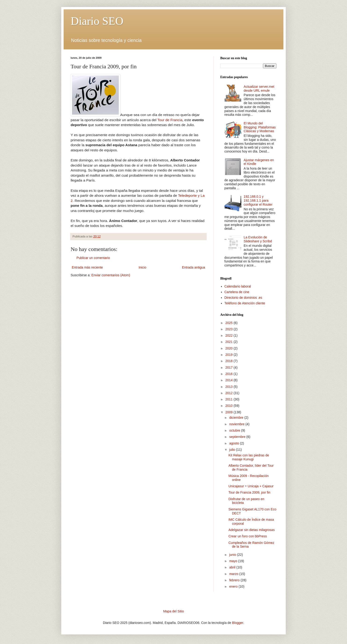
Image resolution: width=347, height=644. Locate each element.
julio (233, 450)
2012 (230, 393)
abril (233, 567)
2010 (230, 406)
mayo (234, 561)
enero (234, 586)
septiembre (238, 437)
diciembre (237, 418)
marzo (234, 574)
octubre (235, 430)
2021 (230, 342)
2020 (230, 348)
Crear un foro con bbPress (248, 536)
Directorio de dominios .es (243, 298)
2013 (230, 387)
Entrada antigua (193, 267)
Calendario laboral (238, 286)
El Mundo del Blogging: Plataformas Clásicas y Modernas (260, 127)
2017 (230, 367)
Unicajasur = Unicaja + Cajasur (251, 486)
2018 (230, 361)
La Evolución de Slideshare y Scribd (258, 239)
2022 (230, 335)
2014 (230, 380)
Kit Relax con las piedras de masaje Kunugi (249, 457)
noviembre (237, 424)
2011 (230, 399)
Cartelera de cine (237, 292)
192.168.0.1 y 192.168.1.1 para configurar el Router (258, 200)
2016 (230, 374)
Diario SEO (97, 21)
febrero (235, 580)
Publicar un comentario (93, 258)
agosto (235, 443)
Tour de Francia (170, 120)
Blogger (238, 623)
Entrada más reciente (87, 267)
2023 (230, 329)
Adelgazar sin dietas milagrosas (252, 530)
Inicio (143, 267)
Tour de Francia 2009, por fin (249, 492)
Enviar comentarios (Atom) (111, 275)
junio (233, 555)
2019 (230, 355)
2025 (230, 323)
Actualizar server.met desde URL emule (259, 89)
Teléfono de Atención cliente (245, 303)
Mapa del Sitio (174, 611)
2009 (230, 412)
